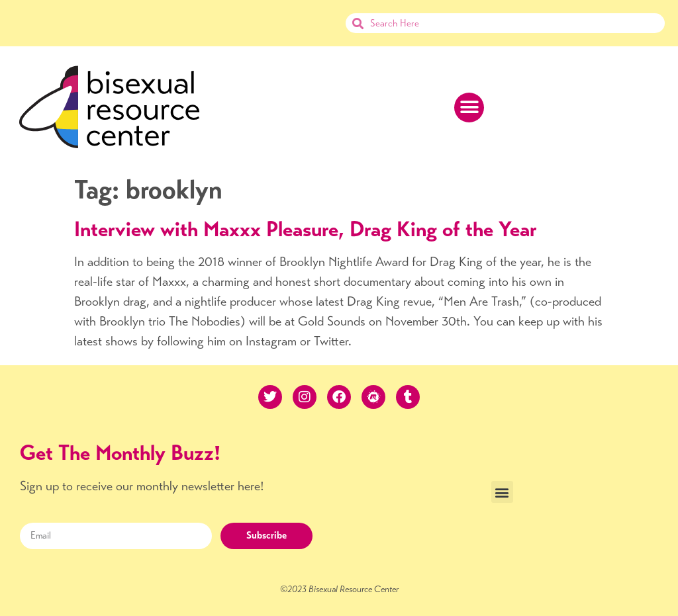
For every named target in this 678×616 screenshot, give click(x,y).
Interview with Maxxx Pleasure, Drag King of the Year (306, 229)
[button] (469, 108)
